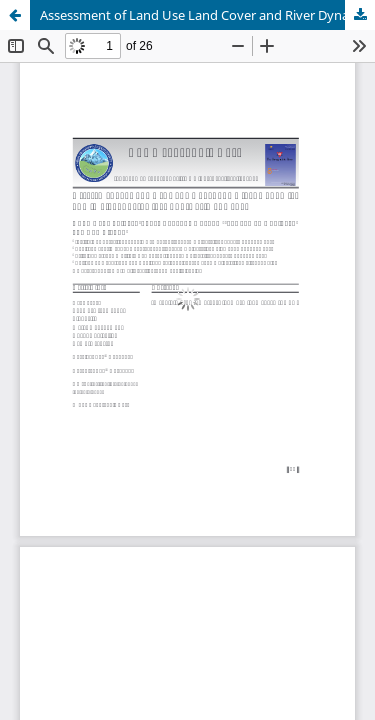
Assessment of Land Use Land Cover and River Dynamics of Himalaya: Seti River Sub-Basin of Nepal (207, 15)
